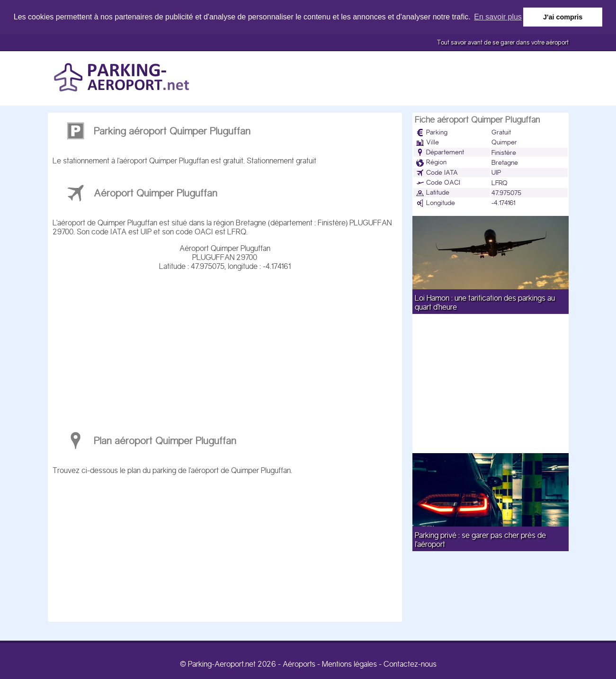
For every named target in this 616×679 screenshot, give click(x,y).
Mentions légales (349, 664)
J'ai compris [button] (563, 17)
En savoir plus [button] (498, 17)
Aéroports (299, 664)
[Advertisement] (225, 346)
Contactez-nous (410, 664)
